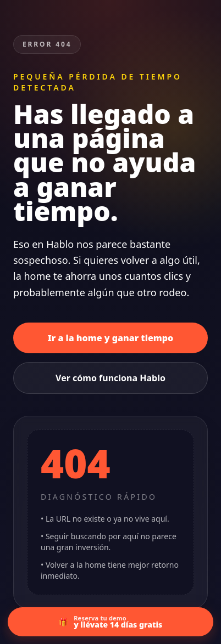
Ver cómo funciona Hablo (110, 378)
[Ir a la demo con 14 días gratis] (110, 622)
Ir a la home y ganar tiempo (111, 338)
